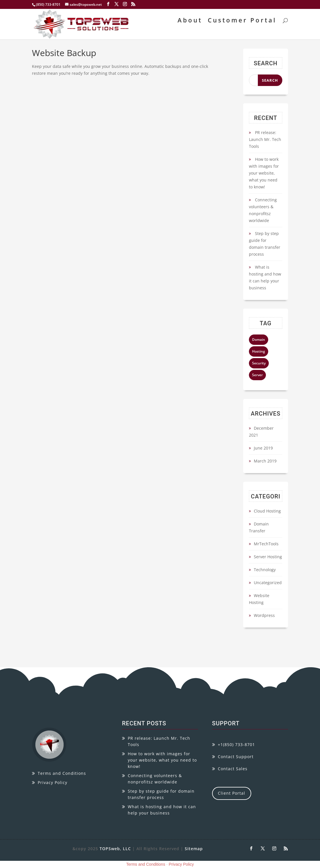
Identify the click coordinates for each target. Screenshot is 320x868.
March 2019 (265, 461)
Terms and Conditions (62, 773)
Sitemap (194, 849)
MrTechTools (266, 544)
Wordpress (264, 615)
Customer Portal (242, 21)
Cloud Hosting (267, 511)
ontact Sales (234, 769)
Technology (265, 570)
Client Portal (232, 793)
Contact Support (236, 757)
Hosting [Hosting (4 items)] (259, 351)
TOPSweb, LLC (115, 849)
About (190, 21)
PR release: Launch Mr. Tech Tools (265, 139)
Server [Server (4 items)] (257, 375)
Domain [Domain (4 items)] (259, 340)
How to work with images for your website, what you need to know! (264, 173)
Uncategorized (268, 583)
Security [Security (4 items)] (259, 363)
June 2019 (263, 448)
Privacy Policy (53, 782)
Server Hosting (268, 557)
